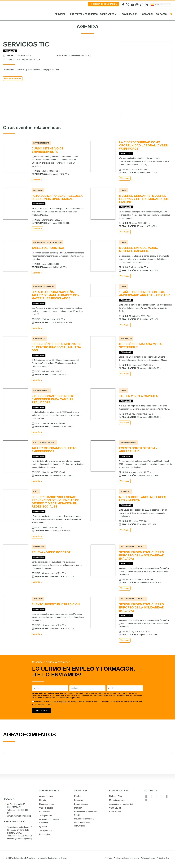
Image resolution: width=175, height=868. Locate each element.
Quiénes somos (46, 796)
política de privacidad (61, 701)
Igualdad (43, 827)
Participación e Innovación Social (86, 813)
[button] (171, 14)
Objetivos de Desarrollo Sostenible (49, 821)
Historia (43, 800)
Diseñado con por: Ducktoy (57, 858)
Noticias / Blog (115, 796)
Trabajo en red (46, 816)
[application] (67, 14)
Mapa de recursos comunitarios (82, 824)
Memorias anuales (117, 800)
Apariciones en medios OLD (121, 804)
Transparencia (45, 830)
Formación (79, 800)
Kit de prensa (115, 812)
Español (156, 5)
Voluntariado (45, 812)
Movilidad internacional (84, 819)
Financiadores (45, 834)
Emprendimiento (81, 804)
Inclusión (78, 808)
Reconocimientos (47, 804)
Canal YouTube (116, 808)
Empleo (78, 796)
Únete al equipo (46, 808)
